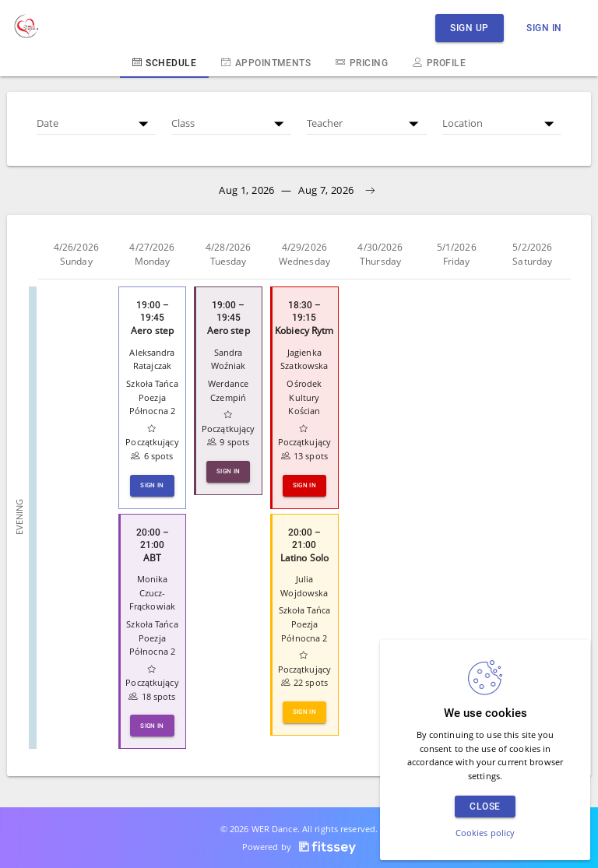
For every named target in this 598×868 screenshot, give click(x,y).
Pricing (362, 62)
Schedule (164, 62)
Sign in (544, 28)
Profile (439, 62)
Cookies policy (485, 833)
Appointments (266, 62)
